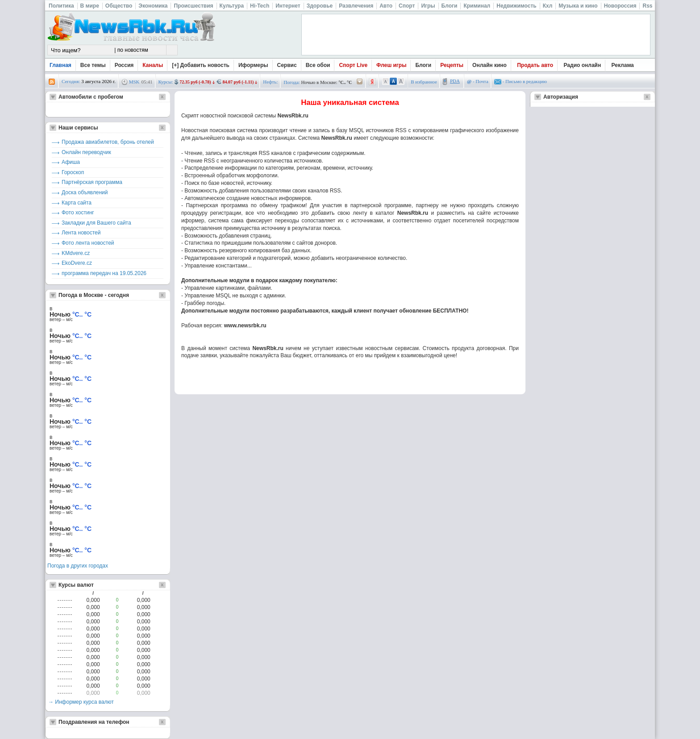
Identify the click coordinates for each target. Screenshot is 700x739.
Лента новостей (81, 233)
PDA (455, 81)
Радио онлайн (583, 65)
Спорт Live (353, 65)
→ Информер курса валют (81, 702)
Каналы (153, 65)
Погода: (292, 82)
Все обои (318, 65)
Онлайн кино (490, 65)
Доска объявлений (85, 192)
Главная (60, 65)
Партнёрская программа (92, 182)
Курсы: (166, 82)
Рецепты (452, 65)
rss (52, 82)
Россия (124, 65)
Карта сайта (77, 203)
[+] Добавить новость (201, 65)
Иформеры (253, 65)
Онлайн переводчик (86, 152)
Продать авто (535, 65)
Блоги (423, 65)
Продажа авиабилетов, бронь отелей (108, 142)
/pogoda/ (360, 82)
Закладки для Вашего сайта (96, 223)
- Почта (478, 81)
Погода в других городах (78, 566)
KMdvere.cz (76, 253)
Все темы (93, 65)
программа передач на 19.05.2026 (104, 273)
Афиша (71, 162)
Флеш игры (391, 65)
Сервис (287, 65)
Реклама (623, 65)
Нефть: (270, 82)
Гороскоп (73, 172)
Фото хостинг (78, 213)
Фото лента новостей (88, 243)
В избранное (424, 82)
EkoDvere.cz (77, 263)
